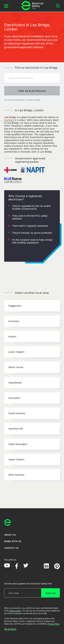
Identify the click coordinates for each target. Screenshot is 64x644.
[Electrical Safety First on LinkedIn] (46, 568)
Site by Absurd (10, 629)
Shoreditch (14, 398)
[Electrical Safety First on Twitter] (26, 567)
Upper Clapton (16, 459)
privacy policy (15, 611)
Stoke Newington (18, 444)
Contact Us (11, 548)
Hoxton (12, 336)
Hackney (9, 120)
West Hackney (16, 475)
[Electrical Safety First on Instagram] (36, 568)
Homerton (14, 321)
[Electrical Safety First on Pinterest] (57, 568)
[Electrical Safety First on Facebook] (17, 568)
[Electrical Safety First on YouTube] (7, 567)
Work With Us (13, 542)
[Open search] (58, 6)
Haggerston (15, 306)
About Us (10, 535)
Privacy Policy (54, 624)
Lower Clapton (16, 352)
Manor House (16, 367)
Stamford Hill (15, 429)
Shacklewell (15, 383)
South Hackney (17, 413)
